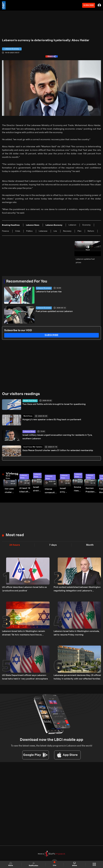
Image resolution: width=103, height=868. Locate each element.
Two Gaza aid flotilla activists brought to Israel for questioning (54, 404)
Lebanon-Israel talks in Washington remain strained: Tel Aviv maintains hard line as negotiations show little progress (23, 633)
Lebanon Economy (44, 288)
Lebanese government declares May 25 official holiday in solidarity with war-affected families (77, 677)
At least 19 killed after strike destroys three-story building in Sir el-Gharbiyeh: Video (25, 490)
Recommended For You (27, 281)
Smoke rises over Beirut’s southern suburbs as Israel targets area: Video (78, 489)
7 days (53, 545)
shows (74, 864)
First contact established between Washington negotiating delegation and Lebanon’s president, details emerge (77, 589)
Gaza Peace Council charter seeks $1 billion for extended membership (58, 451)
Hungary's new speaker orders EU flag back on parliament (52, 420)
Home (11, 864)
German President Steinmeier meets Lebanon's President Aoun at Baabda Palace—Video (91, 490)
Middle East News (30, 401)
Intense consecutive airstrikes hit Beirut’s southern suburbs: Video (51, 491)
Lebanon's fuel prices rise (49, 292)
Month (90, 545)
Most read (15, 535)
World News (28, 416)
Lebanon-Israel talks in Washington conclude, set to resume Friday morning (77, 633)
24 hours (15, 545)
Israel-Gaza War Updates (33, 447)
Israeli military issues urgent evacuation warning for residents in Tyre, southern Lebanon (57, 437)
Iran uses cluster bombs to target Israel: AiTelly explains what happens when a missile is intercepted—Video (11, 491)
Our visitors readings (21, 394)
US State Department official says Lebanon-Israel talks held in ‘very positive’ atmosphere (25, 677)
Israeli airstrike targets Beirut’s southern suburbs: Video (38, 489)
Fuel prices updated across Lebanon (54, 311)
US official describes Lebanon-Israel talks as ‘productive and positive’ (24, 589)
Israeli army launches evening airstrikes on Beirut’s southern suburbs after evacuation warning (66, 491)
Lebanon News (29, 432)
